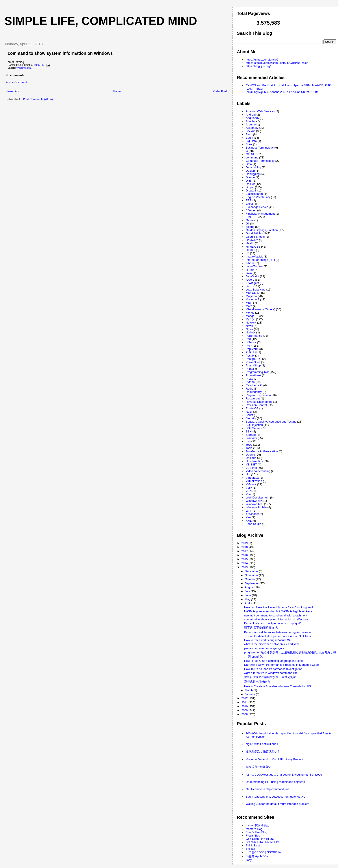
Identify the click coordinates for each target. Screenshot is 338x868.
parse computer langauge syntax (265, 648)
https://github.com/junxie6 (262, 60)
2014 (245, 563)
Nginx (249, 329)
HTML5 (250, 250)
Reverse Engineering (259, 402)
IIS (247, 253)
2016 (245, 555)
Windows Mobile (256, 507)
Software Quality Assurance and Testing (271, 422)
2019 (245, 543)
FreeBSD (252, 217)
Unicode (251, 458)
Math (249, 306)
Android (251, 115)
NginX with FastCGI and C (262, 744)
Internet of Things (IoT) (260, 260)
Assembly (252, 128)
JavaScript (252, 276)
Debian (250, 171)
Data (249, 164)
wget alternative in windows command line (271, 673)
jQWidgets (252, 283)
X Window (252, 514)
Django (250, 177)
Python (250, 382)
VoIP (249, 488)
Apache (251, 121)
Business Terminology (260, 148)
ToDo (249, 445)
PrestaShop (253, 365)
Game (250, 220)
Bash (249, 134)
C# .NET (251, 154)
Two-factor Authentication (262, 451)
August (250, 587)
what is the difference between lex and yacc (272, 644)
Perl (248, 339)
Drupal (250, 187)
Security (251, 418)
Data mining (253, 167)
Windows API (254, 501)
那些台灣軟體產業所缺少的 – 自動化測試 (270, 677)
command (252, 157)
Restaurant (253, 398)
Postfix (250, 356)
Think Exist (253, 845)
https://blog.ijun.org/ (258, 66)
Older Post (220, 91)
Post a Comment (16, 82)
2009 (245, 710)
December (252, 571)
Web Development (257, 497)
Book (249, 144)
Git (248, 223)
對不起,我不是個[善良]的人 (261, 628)
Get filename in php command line (267, 789)
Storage (251, 435)
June (248, 595)
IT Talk (250, 270)
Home (117, 91)
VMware (251, 484)
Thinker (250, 849)
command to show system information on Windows (60, 53)
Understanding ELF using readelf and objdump (275, 782)
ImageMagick (254, 257)
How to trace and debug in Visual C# (267, 640)
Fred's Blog (253, 836)
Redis (249, 389)
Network (251, 323)
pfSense (251, 342)
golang (250, 227)
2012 (245, 698)
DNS (249, 181)
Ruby (249, 412)
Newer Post (13, 91)
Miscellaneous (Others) (260, 309)
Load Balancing (256, 290)
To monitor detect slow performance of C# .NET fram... (279, 636)
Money (250, 313)
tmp (248, 441)
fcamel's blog (254, 829)
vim (248, 474)
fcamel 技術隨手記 (257, 825)
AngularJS (252, 118)
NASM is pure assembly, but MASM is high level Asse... (279, 611)
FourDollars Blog (256, 832)
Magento (251, 296)
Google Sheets (255, 237)
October (250, 579)
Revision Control (256, 405)
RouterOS (252, 408)
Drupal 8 (251, 190)
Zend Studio (253, 524)
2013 (245, 567)
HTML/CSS (253, 247)
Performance (254, 336)
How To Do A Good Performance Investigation (273, 669)
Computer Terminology (260, 161)
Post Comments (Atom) (38, 99)
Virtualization (254, 481)
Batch (249, 138)
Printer (250, 369)
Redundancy (254, 392)
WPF (249, 511)
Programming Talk (257, 372)
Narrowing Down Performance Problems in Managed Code (281, 665)
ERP (249, 200)
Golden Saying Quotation (262, 230)
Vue (248, 494)
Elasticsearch (254, 194)
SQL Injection (254, 425)
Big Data (251, 141)
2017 (245, 551)
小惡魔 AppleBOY (257, 856)
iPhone (250, 263)
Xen (248, 517)
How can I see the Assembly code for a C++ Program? (279, 607)
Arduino (251, 124)
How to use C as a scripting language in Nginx (273, 661)
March (249, 690)
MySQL (250, 319)
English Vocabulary (258, 197)
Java (249, 273)
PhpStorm (252, 349)
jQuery (250, 280)
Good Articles (254, 233)
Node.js (251, 332)
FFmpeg (251, 210)
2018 (245, 547)
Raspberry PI (254, 385)
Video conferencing (258, 471)
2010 (245, 706)
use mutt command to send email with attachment (276, 615)
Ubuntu (250, 455)
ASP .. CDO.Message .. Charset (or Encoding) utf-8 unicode (284, 775)
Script (249, 415)
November (252, 575)
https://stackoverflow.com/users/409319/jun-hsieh (277, 63)
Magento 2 (252, 299)
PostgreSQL (253, 359)
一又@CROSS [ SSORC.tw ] (264, 852)
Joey (249, 860)
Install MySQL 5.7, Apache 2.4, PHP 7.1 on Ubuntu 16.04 (282, 92)
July (248, 591)
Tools (249, 448)
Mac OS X (252, 293)
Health (250, 243)
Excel (249, 204)
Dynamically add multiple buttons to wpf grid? (273, 623)
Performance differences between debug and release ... (279, 632)
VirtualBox (252, 478)
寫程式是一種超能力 (257, 682)
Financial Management (260, 214)
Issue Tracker (254, 266)
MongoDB (252, 316)
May (248, 599)
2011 (245, 702)
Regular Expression (258, 395)
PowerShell (253, 362)
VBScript (251, 468)
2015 (245, 559)
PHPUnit (251, 352)
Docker (250, 184)
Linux (249, 286)
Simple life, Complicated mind (101, 21)
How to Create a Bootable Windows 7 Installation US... (279, 686)
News (249, 326)
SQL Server (253, 428)
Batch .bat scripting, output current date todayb (275, 797)
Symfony (251, 438)
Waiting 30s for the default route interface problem (277, 804)
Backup (250, 131)
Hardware (252, 240)
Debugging (253, 174)
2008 (245, 714)
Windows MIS (24, 68)
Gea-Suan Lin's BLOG (260, 839)
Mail (248, 303)
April (248, 603)
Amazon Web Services (260, 111)
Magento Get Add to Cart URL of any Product (274, 759)
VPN (249, 491)
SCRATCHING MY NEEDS (263, 842)
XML (249, 521)
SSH (249, 431)
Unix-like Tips (254, 461)
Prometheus (253, 375)
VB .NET (251, 464)
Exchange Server (257, 207)
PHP (249, 346)
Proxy (249, 379)
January (250, 694)
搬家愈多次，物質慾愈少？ (263, 751)
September (252, 583)
